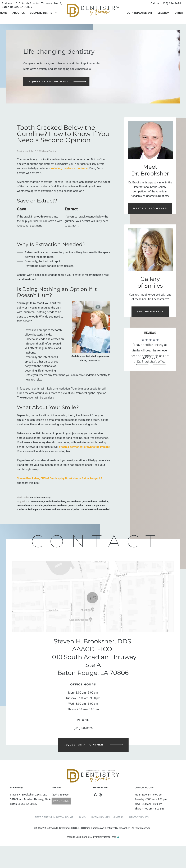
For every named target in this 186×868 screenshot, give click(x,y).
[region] (150, 352)
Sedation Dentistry (40, 498)
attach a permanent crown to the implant (84, 447)
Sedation (164, 13)
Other (179, 13)
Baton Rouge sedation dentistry (49, 501)
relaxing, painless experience (69, 168)
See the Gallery (150, 311)
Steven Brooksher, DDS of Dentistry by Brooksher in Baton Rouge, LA (60, 478)
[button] (142, 364)
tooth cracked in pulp (28, 509)
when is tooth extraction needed (92, 509)
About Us (19, 13)
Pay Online (61, 801)
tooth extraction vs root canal (57, 509)
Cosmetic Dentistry (43, 13)
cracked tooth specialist (30, 505)
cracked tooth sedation (96, 501)
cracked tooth (75, 501)
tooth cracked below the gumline (87, 505)
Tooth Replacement (139, 13)
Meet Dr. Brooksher (150, 208)
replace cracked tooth (56, 505)
